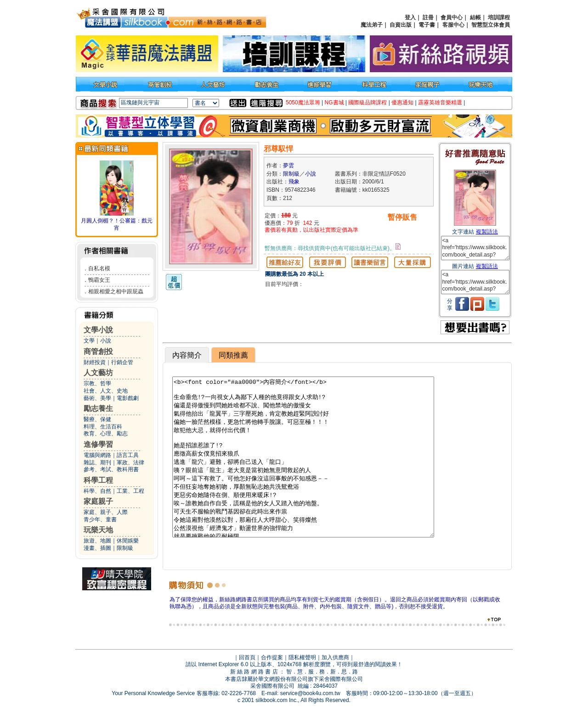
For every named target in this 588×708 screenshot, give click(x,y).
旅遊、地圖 (97, 541)
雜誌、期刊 (97, 462)
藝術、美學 (97, 398)
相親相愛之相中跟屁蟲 (116, 291)
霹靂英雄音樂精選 (440, 103)
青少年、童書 (100, 520)
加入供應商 (335, 657)
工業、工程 (130, 491)
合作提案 (272, 657)
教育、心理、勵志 (106, 434)
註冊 (428, 17)
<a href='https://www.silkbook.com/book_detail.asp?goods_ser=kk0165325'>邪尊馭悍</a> (475, 248)
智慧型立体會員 (491, 25)
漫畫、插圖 (97, 548)
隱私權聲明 (302, 657)
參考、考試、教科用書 (111, 469)
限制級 (125, 548)
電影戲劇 (128, 398)
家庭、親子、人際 (106, 512)
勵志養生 (98, 408)
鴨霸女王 (99, 280)
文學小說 (98, 330)
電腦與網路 (97, 455)
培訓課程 (499, 17)
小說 (106, 341)
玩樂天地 (98, 530)
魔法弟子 (372, 25)
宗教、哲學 (97, 383)
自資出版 (401, 25)
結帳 (475, 17)
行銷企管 (122, 362)
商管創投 (98, 351)
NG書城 (334, 103)
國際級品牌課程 (367, 103)
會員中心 (452, 17)
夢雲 (288, 166)
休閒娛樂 (128, 541)
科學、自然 (97, 491)
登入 (410, 17)
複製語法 (487, 232)
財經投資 (95, 362)
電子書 (427, 25)
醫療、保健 (97, 419)
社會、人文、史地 (106, 391)
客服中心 (453, 25)
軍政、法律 (130, 462)
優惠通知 (402, 103)
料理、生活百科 (103, 427)
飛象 (294, 182)
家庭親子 (98, 501)
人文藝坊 (98, 373)
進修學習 (98, 444)
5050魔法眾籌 (303, 103)
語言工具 (128, 455)
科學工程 (98, 480)
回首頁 (247, 657)
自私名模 (99, 268)
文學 (89, 341)
